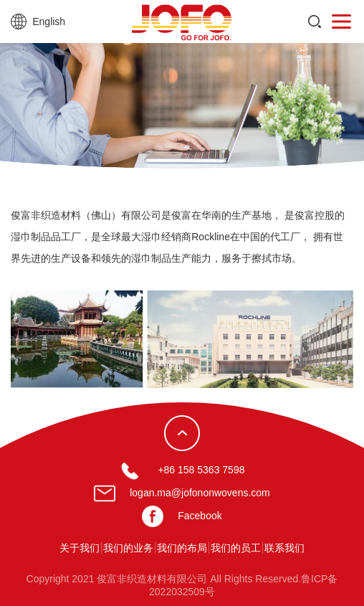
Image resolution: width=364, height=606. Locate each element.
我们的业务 (128, 548)
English (49, 22)
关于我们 (80, 548)
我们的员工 (236, 548)
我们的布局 (182, 548)
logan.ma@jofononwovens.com (200, 493)
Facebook (200, 516)
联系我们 (284, 548)
